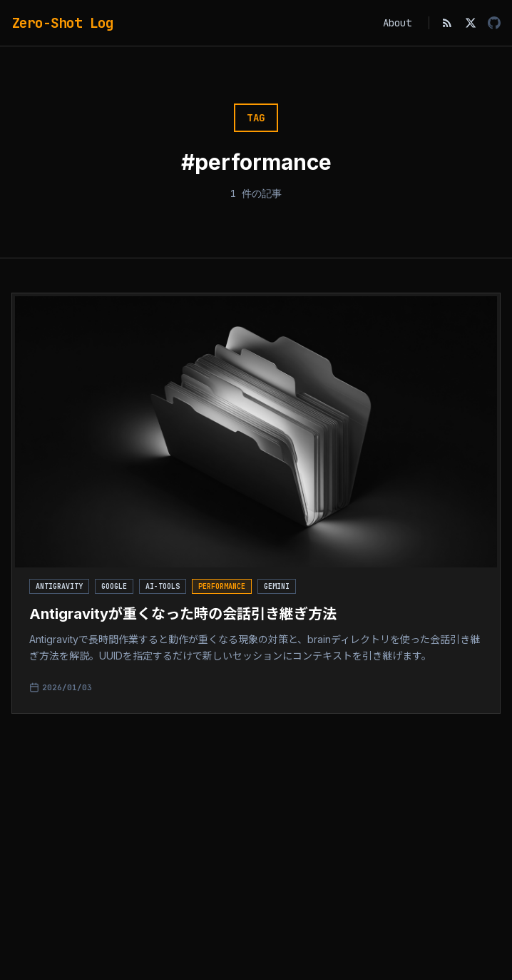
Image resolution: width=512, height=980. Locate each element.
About (397, 23)
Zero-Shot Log (62, 23)
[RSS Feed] (447, 23)
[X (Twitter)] (471, 23)
